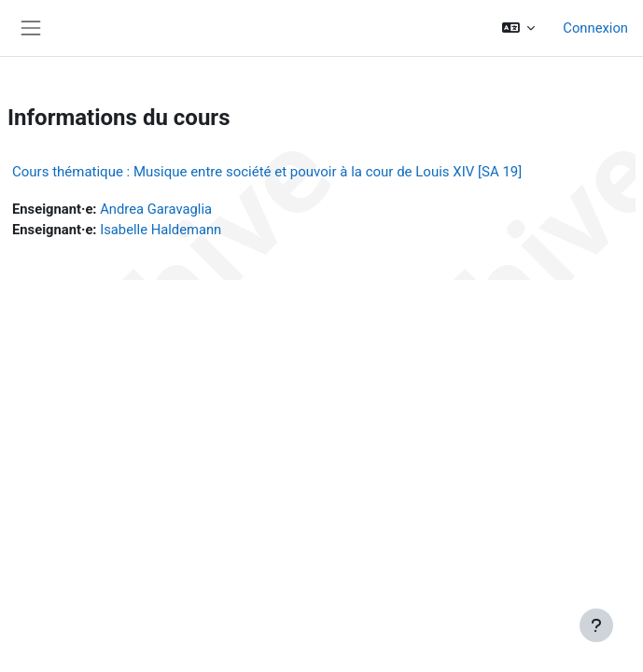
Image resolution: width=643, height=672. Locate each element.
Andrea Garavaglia (156, 209)
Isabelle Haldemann (161, 230)
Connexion (595, 28)
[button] (518, 28)
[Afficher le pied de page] (596, 625)
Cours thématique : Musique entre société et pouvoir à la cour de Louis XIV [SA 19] (267, 172)
